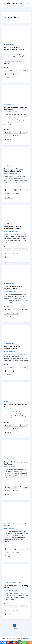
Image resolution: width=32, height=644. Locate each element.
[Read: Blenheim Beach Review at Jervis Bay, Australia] (16, 448)
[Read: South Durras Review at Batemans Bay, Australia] (16, 93)
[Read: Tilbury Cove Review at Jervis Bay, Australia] (16, 510)
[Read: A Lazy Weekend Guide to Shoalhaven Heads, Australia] (16, 33)
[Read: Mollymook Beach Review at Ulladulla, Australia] (16, 273)
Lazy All (6, 44)
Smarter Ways (18, 583)
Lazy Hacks (11, 583)
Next (16, 629)
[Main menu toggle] (29, 3)
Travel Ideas (11, 44)
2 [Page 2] (18, 626)
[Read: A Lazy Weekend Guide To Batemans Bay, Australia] (16, 213)
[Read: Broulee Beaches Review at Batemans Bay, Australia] (16, 155)
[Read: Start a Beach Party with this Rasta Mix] (16, 390)
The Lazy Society (15, 3)
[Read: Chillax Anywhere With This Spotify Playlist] (16, 572)
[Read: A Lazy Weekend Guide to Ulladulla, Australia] (16, 333)
